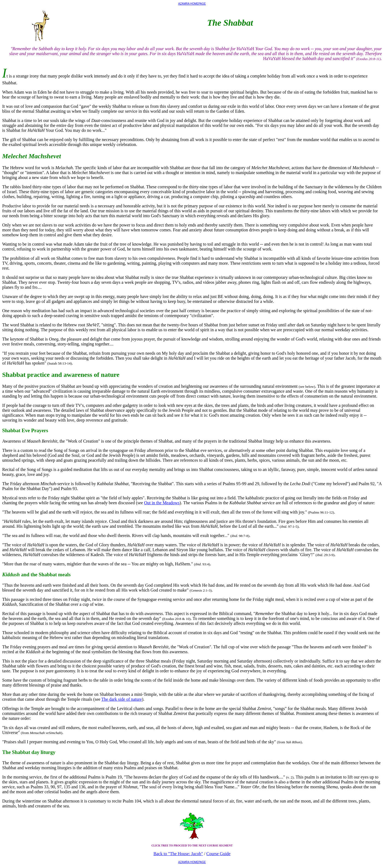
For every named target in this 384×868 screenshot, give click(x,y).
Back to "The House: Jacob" (178, 854)
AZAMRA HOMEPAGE (192, 4)
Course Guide (218, 854)
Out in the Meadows (162, 503)
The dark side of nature (122, 699)
